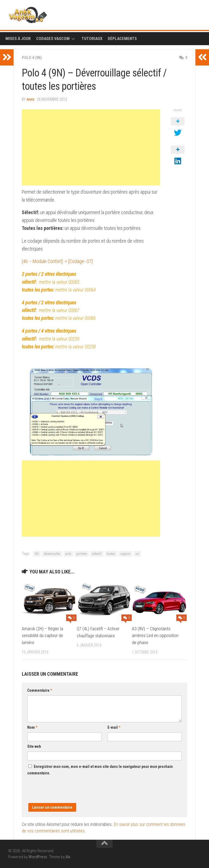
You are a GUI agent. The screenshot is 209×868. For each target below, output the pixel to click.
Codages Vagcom (53, 39)
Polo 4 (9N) (33, 58)
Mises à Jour (18, 39)
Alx (68, 857)
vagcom (125, 554)
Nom (32, 727)
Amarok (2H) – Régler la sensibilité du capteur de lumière (43, 635)
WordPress (38, 857)
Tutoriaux (92, 39)
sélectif (97, 554)
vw (137, 554)
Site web (34, 746)
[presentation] (69, 792)
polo (68, 554)
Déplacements (122, 39)
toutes (111, 554)
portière (82, 554)
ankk (31, 99)
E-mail (114, 727)
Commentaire (40, 690)
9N (37, 554)
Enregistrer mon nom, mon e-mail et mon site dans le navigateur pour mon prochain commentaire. (100, 770)
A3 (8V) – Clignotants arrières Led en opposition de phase (155, 635)
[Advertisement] (91, 147)
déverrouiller (52, 554)
